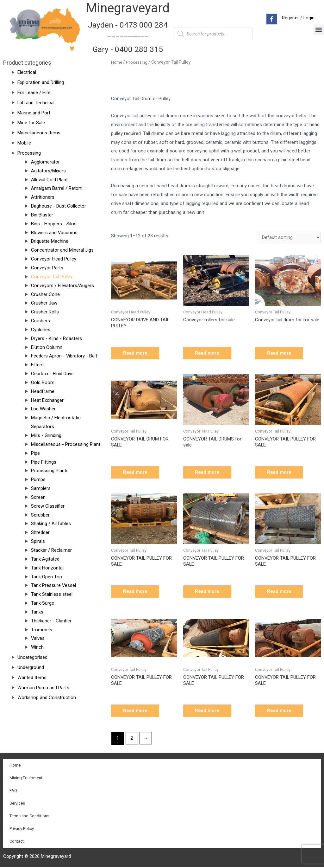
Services (17, 804)
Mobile (24, 143)
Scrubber (40, 515)
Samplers (41, 488)
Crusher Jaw (44, 303)
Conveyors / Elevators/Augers (62, 286)
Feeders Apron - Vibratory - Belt (64, 356)
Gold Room (43, 383)
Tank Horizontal (47, 568)
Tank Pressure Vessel (54, 585)
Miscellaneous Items (39, 133)
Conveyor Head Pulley (54, 259)
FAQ (13, 792)
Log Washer (44, 409)
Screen (38, 497)
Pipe (35, 453)
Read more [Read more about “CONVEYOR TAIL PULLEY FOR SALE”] (280, 473)
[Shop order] (289, 238)
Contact (17, 842)
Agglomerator (45, 162)
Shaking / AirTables (51, 524)
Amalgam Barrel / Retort (56, 188)
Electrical (27, 72)
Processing (29, 153)
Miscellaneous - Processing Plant (66, 444)
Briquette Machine (50, 241)
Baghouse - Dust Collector (59, 206)
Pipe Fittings (44, 462)
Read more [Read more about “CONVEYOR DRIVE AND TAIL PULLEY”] (136, 353)
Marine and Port (34, 113)
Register (290, 18)
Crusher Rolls (45, 312)
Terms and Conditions (29, 817)
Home (117, 62)
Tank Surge (43, 603)
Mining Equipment (26, 779)
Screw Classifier (48, 506)
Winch (37, 647)
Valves (38, 638)
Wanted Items (32, 678)
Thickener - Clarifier (51, 621)
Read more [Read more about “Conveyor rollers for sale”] (208, 353)
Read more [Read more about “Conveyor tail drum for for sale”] (280, 353)
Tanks (37, 612)
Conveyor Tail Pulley (52, 277)
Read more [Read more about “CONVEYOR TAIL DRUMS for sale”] (208, 473)
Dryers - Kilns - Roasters (56, 338)
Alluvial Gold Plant (49, 180)
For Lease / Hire (34, 93)
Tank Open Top (47, 577)
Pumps (38, 479)
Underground (31, 667)
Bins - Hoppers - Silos (54, 224)
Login (309, 18)
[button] (319, 30)
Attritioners (43, 197)
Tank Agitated (45, 559)
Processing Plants (50, 471)
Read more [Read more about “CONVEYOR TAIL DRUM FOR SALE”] (136, 473)
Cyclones (41, 330)
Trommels (42, 630)
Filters (37, 365)
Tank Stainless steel (52, 594)
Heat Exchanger (47, 400)
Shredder (40, 532)
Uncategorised (32, 657)
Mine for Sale (31, 123)
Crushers (40, 321)
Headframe (43, 391)
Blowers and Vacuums (54, 233)
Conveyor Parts (47, 268)
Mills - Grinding (46, 435)
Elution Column (47, 347)
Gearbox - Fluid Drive (52, 374)
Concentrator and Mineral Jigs (62, 250)
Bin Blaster (42, 215)
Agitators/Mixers (48, 171)
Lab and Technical (36, 103)
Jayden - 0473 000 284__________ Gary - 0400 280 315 (128, 37)
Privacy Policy (22, 830)
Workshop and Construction (47, 698)
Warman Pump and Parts (43, 688)
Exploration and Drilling (41, 82)
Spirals (38, 541)
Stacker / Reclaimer (51, 550)
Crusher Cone (45, 294)
